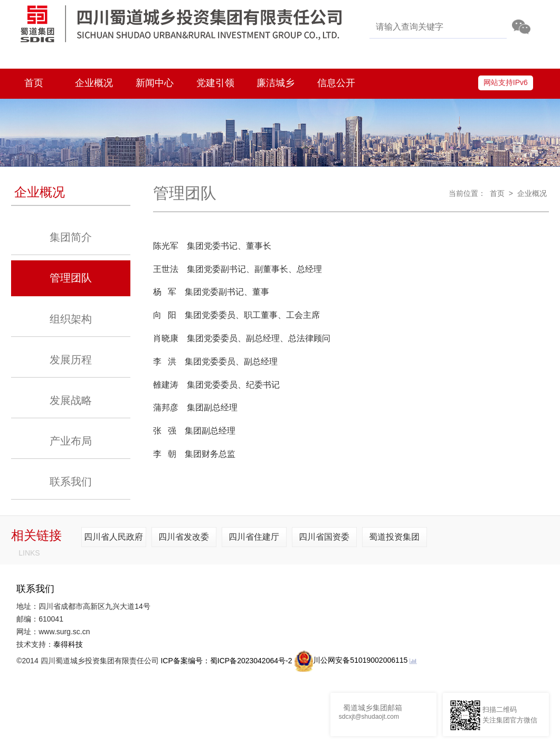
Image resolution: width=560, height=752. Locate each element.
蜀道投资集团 (394, 537)
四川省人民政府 (113, 537)
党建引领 (215, 83)
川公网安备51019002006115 (351, 660)
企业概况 (94, 83)
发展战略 (71, 400)
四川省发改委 (184, 537)
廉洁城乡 (276, 83)
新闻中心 (155, 83)
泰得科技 (68, 644)
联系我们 (71, 482)
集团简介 (71, 237)
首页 (34, 83)
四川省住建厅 (254, 537)
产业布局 (71, 441)
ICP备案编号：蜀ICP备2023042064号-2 (226, 660)
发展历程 (71, 360)
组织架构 (71, 319)
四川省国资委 (324, 537)
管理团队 (71, 278)
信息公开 (336, 83)
